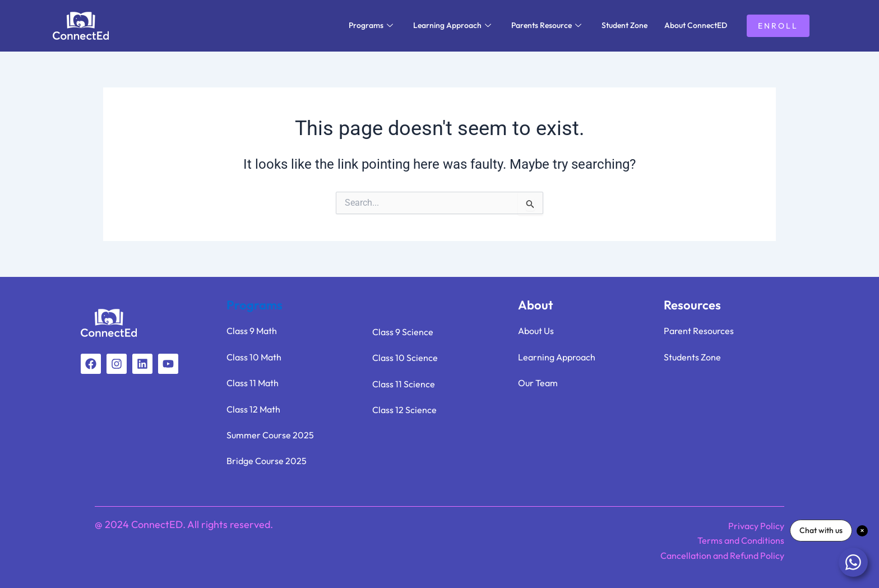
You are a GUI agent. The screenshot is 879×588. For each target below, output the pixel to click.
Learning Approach (452, 26)
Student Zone (624, 25)
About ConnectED (696, 25)
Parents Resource (546, 26)
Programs (371, 26)
